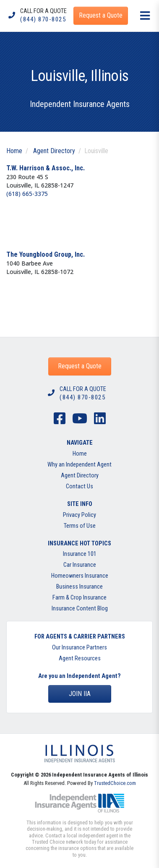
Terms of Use (80, 526)
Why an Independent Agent (79, 465)
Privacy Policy (79, 515)
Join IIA (80, 694)
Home (14, 151)
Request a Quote (80, 366)
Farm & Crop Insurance (79, 598)
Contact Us (79, 486)
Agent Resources (80, 658)
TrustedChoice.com (115, 783)
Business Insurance (79, 587)
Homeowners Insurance (80, 576)
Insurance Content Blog (80, 609)
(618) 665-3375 (27, 194)
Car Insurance (80, 565)
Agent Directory (54, 151)
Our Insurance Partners (79, 648)
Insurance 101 (80, 554)
